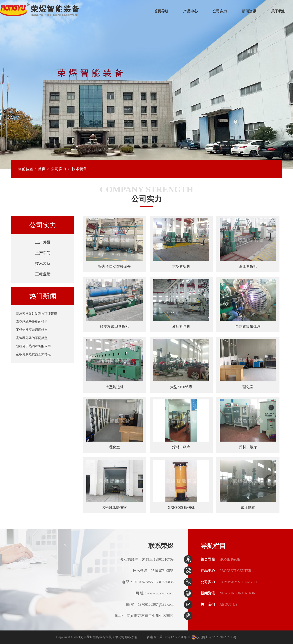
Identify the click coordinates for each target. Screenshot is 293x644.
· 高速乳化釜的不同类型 (31, 338)
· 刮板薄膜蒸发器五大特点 (33, 354)
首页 (42, 169)
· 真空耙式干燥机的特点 (31, 322)
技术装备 (79, 169)
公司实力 (220, 11)
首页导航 (161, 11)
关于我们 (278, 11)
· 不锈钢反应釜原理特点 (31, 330)
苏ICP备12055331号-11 (175, 637)
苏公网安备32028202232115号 (214, 637)
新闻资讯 (249, 11)
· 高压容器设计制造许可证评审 (36, 314)
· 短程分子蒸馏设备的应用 (33, 346)
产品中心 (190, 11)
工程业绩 (43, 274)
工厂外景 (43, 242)
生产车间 (43, 253)
